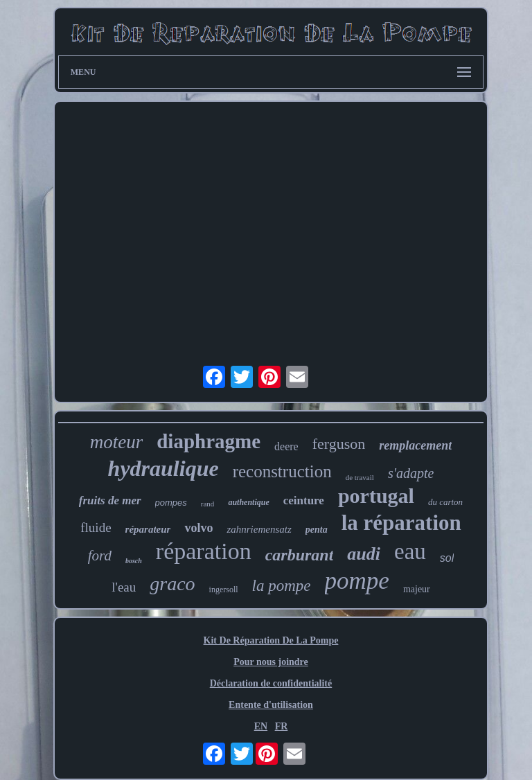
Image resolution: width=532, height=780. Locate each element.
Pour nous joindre (271, 662)
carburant (300, 555)
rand (208, 504)
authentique (248, 502)
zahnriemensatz (259, 529)
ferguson (339, 444)
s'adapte (411, 473)
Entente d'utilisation (271, 705)
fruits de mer (110, 500)
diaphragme (209, 441)
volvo (198, 528)
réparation (204, 551)
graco (172, 584)
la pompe (282, 586)
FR (282, 726)
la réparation (401, 523)
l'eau (124, 587)
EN (261, 726)
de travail (360, 477)
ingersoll (224, 590)
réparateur (148, 529)
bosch (134, 561)
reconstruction (282, 471)
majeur (417, 589)
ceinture (304, 500)
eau (410, 551)
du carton (445, 502)
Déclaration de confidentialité (271, 683)
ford (100, 556)
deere (286, 446)
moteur (117, 442)
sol (447, 558)
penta (317, 530)
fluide (96, 528)
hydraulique (163, 468)
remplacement (415, 445)
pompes (171, 503)
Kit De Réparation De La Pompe (271, 640)
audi (364, 554)
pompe (357, 581)
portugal (376, 496)
